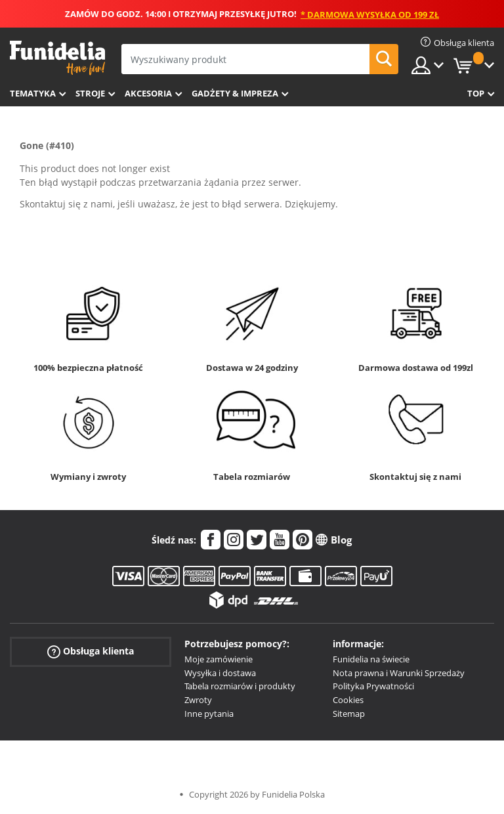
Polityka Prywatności (373, 686)
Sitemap (349, 714)
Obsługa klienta (91, 652)
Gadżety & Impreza (235, 93)
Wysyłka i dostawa (220, 673)
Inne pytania (209, 714)
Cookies (348, 700)
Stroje (90, 93)
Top (476, 93)
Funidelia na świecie (371, 659)
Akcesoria (148, 93)
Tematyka (33, 93)
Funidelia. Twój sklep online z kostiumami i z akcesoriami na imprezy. (57, 58)
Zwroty (198, 700)
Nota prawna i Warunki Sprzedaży (399, 673)
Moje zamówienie (219, 659)
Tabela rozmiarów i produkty (240, 686)
